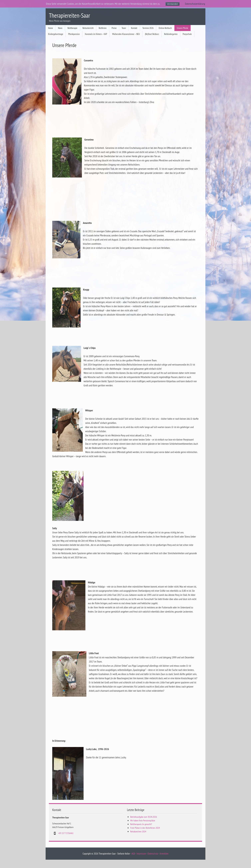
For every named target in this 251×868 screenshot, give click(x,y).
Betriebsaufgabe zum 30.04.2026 (144, 817)
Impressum (141, 854)
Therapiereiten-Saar (69, 15)
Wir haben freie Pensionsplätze (143, 820)
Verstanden (172, 4)
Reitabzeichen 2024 (138, 831)
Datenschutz (153, 854)
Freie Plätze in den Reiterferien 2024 (145, 828)
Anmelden (164, 854)
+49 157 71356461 (66, 833)
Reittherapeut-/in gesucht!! (141, 824)
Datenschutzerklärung (195, 4)
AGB (133, 854)
